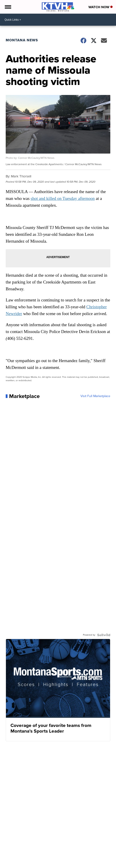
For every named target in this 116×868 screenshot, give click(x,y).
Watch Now (101, 7)
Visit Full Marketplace (95, 396)
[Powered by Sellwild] (104, 635)
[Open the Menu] (8, 7)
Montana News (22, 40)
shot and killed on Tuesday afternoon (63, 198)
